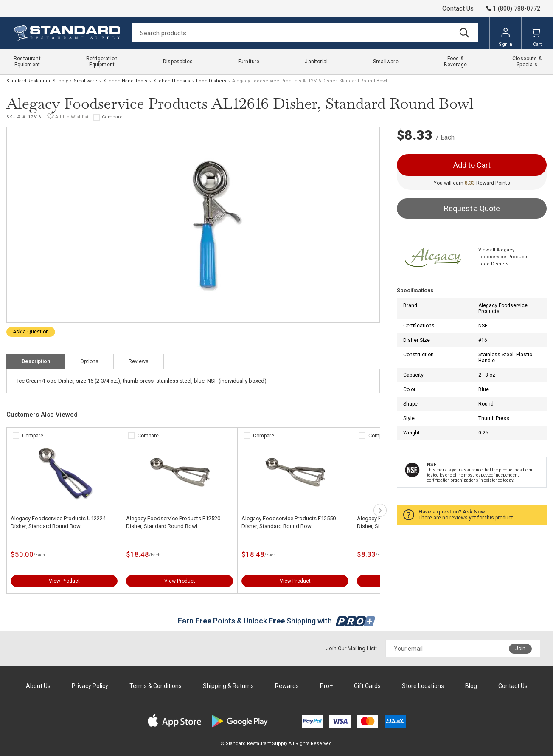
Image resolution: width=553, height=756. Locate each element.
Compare (112, 117)
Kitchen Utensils (172, 81)
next (380, 510)
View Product (64, 581)
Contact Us (458, 8)
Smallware (86, 81)
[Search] (305, 33)
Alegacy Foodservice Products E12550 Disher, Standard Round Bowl (289, 522)
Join (520, 649)
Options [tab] (89, 361)
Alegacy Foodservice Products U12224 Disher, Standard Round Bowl (58, 522)
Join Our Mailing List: (351, 648)
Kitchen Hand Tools (125, 81)
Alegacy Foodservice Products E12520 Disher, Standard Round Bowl (173, 522)
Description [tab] (36, 361)
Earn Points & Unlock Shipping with (276, 621)
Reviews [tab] (139, 361)
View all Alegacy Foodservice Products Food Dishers (503, 257)
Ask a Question (31, 332)
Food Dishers (211, 81)
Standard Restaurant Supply (37, 81)
